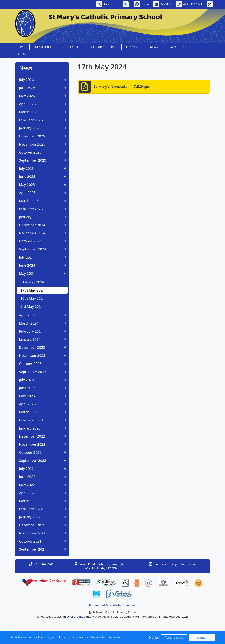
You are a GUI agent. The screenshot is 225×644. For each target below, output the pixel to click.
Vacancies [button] (177, 47)
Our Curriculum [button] (102, 47)
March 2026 (42, 112)
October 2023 (42, 364)
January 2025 (42, 217)
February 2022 (42, 509)
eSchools (76, 617)
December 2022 (42, 436)
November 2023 (42, 356)
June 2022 (42, 477)
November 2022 (42, 444)
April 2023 (42, 404)
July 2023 (42, 380)
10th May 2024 (33, 298)
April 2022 (42, 493)
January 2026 (42, 128)
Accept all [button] (202, 638)
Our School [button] (43, 47)
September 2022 (42, 460)
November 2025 (42, 144)
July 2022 (42, 469)
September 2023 (42, 372)
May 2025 (42, 185)
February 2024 (42, 331)
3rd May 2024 (32, 306)
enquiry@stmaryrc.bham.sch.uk (175, 564)
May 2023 (42, 396)
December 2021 (42, 525)
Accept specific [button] (174, 638)
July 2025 (42, 168)
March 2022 (42, 501)
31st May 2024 (32, 282)
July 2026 (42, 80)
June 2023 (42, 388)
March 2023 (42, 412)
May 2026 (42, 96)
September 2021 (42, 549)
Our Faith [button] (71, 47)
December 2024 (42, 225)
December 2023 (42, 347)
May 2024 (43, 273)
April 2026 (42, 104)
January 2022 (42, 517)
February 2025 (42, 209)
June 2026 (42, 88)
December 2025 (42, 136)
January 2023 (42, 428)
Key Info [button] (133, 47)
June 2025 (42, 176)
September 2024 (42, 249)
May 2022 (42, 485)
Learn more (113, 637)
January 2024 (42, 339)
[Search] (111, 4)
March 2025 (42, 201)
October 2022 (42, 452)
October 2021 (42, 541)
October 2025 (42, 152)
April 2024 (42, 315)
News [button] (154, 47)
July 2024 (42, 257)
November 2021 (42, 533)
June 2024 (42, 265)
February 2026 (42, 120)
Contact (23, 54)
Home (21, 47)
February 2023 (42, 420)
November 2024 (42, 233)
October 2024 (42, 241)
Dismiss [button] (154, 638)
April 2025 (42, 193)
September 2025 (42, 160)
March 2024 (42, 323)
